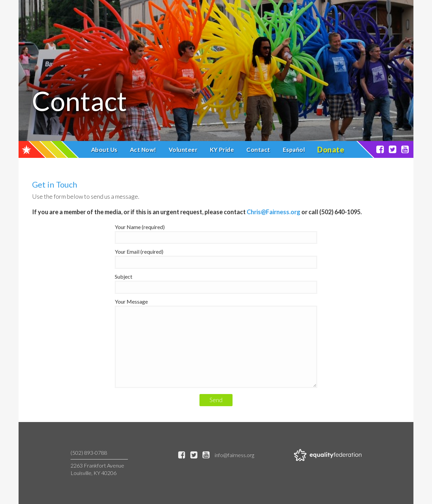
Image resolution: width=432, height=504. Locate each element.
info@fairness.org (234, 455)
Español (294, 150)
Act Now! (143, 150)
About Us (104, 150)
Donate (331, 150)
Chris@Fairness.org (274, 212)
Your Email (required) (216, 257)
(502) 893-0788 (89, 453)
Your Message (216, 344)
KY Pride (222, 150)
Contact (258, 150)
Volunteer (183, 150)
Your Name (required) (216, 232)
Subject (216, 282)
